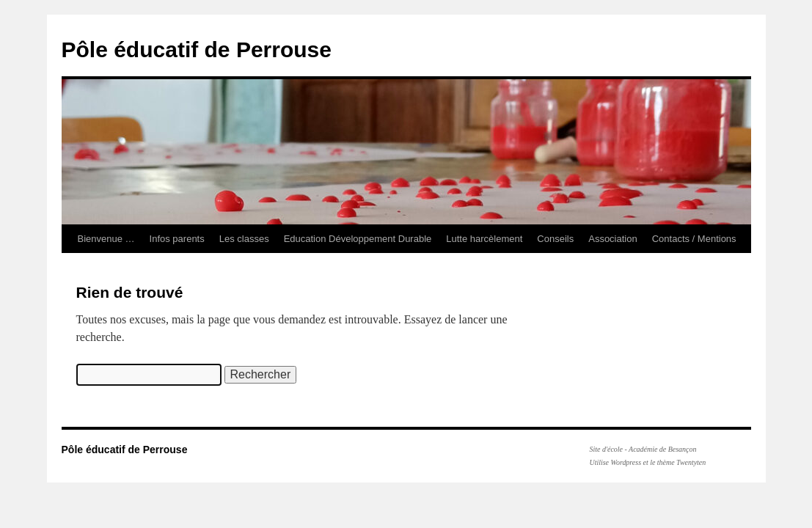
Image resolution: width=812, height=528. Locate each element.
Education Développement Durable (358, 239)
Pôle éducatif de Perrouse (197, 49)
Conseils (555, 239)
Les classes (244, 239)
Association (612, 239)
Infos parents (177, 239)
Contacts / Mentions (694, 239)
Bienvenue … (106, 239)
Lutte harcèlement (484, 239)
